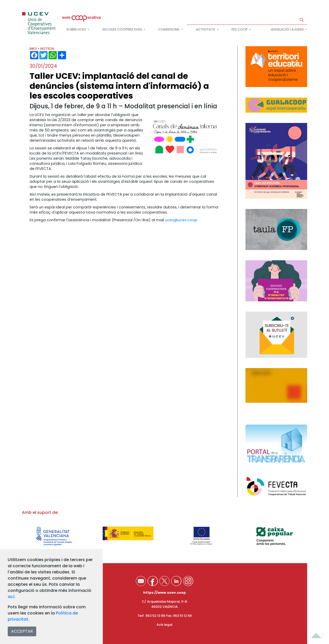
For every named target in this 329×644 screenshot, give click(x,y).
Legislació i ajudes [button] (288, 29)
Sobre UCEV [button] (77, 29)
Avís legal (164, 625)
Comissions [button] (169, 29)
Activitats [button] (206, 29)
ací (11, 597)
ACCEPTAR (22, 631)
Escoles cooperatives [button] (123, 29)
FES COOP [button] (240, 29)
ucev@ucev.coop (181, 220)
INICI (33, 49)
